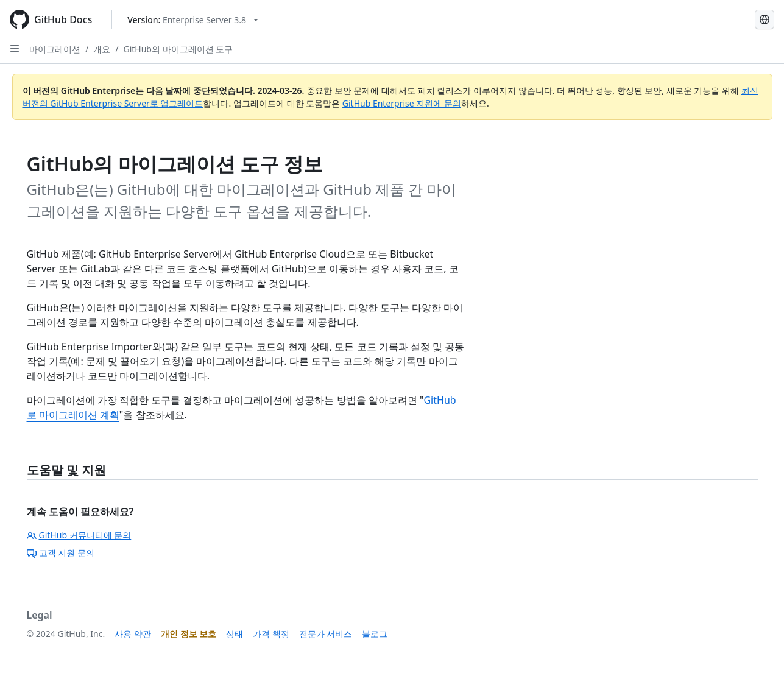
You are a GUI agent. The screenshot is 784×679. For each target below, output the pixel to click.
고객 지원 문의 (61, 553)
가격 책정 (271, 634)
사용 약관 (133, 634)
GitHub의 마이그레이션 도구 (178, 49)
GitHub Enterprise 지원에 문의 (402, 103)
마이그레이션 (55, 49)
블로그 (375, 634)
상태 (235, 634)
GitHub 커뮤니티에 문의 (79, 535)
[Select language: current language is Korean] (765, 19)
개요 (102, 49)
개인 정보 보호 (189, 634)
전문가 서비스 (326, 634)
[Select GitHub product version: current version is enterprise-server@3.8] (193, 20)
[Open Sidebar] (15, 49)
